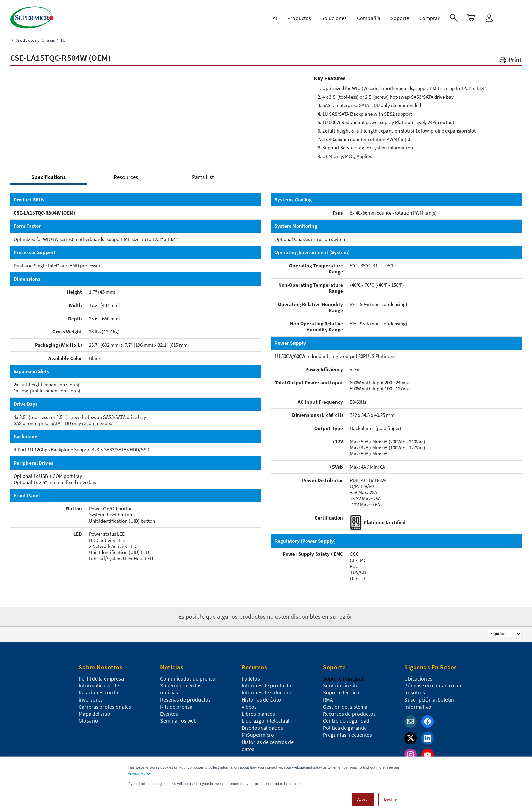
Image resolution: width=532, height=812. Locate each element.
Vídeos (249, 707)
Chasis (48, 40)
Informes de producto (267, 685)
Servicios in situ (341, 685)
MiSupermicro (258, 735)
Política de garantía (345, 728)
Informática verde (99, 685)
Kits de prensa (176, 707)
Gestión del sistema (345, 707)
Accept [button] (363, 796)
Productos (25, 40)
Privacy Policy (139, 770)
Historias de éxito (261, 699)
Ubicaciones (418, 678)
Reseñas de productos (185, 699)
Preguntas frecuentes (347, 735)
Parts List (203, 177)
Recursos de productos (349, 714)
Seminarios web (178, 720)
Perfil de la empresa (101, 678)
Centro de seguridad (346, 720)
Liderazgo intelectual (265, 720)
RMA (328, 699)
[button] (510, 61)
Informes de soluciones (268, 692)
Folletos (251, 678)
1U (62, 40)
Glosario (88, 720)
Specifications (49, 177)
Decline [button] (390, 796)
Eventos (169, 714)
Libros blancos (258, 714)
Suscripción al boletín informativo (429, 703)
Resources (126, 177)
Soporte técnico (341, 692)
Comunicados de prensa (188, 678)
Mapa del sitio (94, 714)
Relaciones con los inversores (100, 696)
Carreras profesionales (105, 707)
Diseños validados (262, 728)
